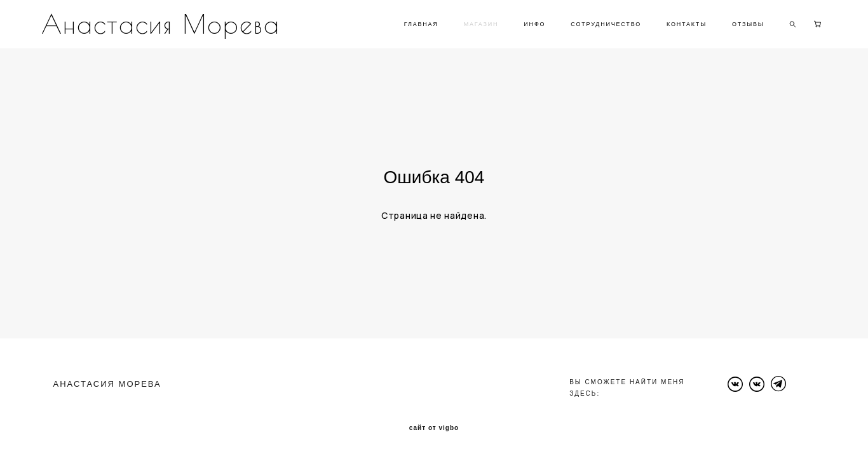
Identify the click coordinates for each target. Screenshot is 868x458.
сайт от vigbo (434, 428)
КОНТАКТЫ (687, 24)
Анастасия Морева (161, 24)
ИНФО (534, 24)
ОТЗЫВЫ (748, 24)
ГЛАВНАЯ (421, 24)
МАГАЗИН (481, 24)
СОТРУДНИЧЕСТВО (606, 24)
